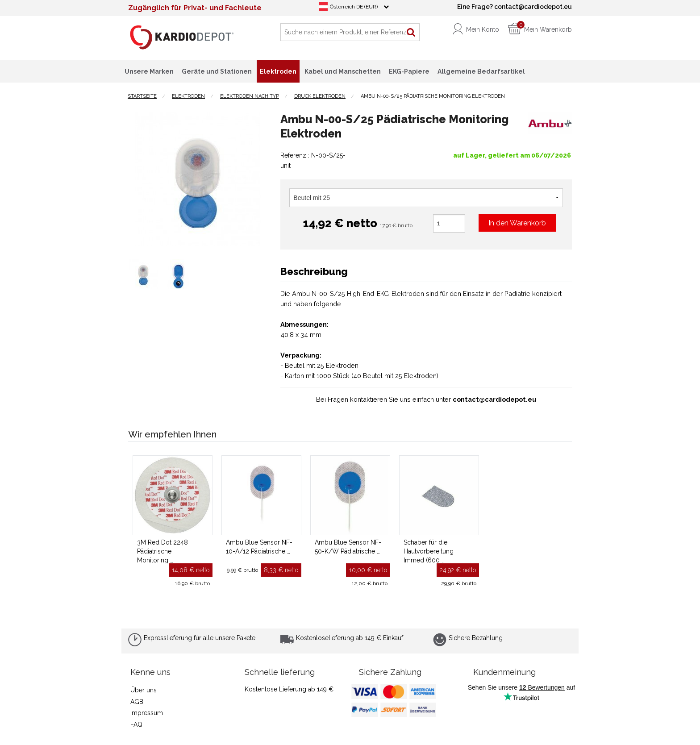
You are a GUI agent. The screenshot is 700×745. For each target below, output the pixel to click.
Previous (121, 179)
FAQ (136, 724)
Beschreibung (314, 271)
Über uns (144, 690)
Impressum (147, 713)
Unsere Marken (149, 71)
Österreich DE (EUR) (354, 7)
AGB (137, 702)
